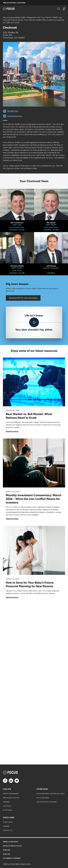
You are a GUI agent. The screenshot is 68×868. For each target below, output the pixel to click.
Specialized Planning (11, 798)
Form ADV (7, 850)
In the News (7, 810)
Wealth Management (11, 794)
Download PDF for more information (23, 298)
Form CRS (7, 854)
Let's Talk (21, 230)
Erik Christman (17, 223)
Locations (7, 806)
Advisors (6, 802)
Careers (6, 826)
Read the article (12, 431)
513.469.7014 (13, 111)
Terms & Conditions (10, 842)
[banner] (11, 9)
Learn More (13, 230)
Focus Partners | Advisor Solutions (50, 794)
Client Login (8, 822)
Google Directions (15, 116)
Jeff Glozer (51, 266)
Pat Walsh (51, 223)
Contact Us (7, 830)
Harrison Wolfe (17, 266)
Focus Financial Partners (46, 802)
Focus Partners (43, 798)
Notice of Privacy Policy (13, 846)
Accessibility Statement (12, 858)
